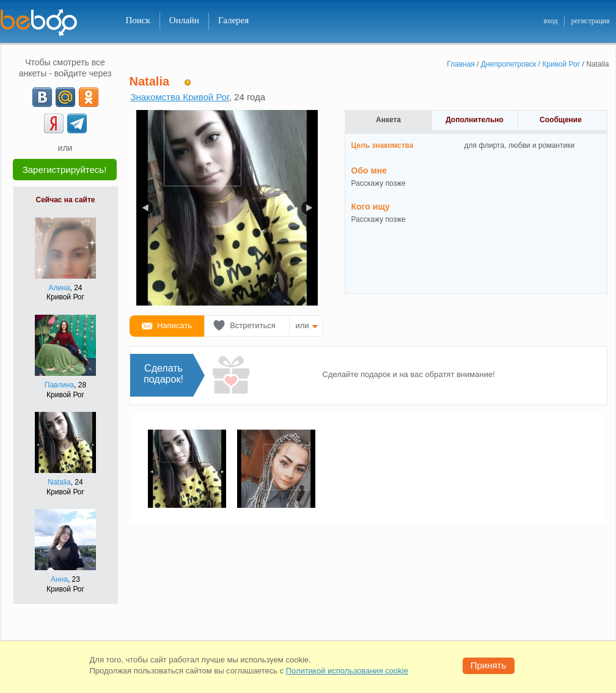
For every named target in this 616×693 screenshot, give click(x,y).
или (302, 325)
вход (550, 21)
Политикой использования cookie (347, 671)
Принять (489, 665)
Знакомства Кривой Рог (180, 97)
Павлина (59, 385)
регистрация (590, 21)
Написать (174, 325)
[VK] (42, 97)
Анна (59, 579)
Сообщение (561, 120)
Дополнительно (475, 120)
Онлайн (184, 20)
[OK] (89, 97)
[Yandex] (54, 123)
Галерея (233, 20)
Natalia (59, 482)
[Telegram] (77, 123)
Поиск (138, 20)
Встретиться (253, 325)
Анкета (388, 120)
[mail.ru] (65, 97)
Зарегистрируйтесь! (65, 170)
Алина (59, 288)
